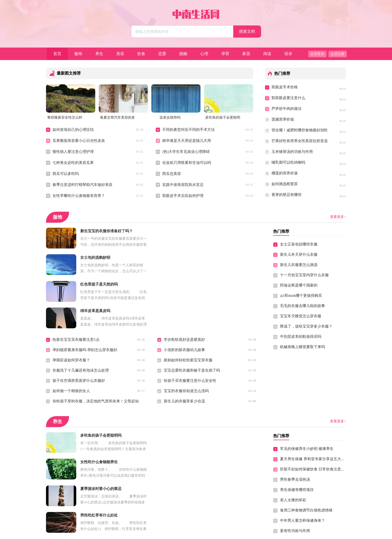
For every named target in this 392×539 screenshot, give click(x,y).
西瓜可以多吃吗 (66, 174)
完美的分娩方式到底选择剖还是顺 (192, 438)
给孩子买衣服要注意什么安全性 (190, 328)
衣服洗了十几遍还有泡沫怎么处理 (81, 317)
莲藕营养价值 (283, 119)
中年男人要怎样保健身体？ (302, 467)
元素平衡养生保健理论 (71, 489)
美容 (120, 54)
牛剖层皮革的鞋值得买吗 (301, 337)
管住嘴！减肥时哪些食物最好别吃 (299, 130)
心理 (204, 54)
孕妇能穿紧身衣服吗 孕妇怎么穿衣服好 (85, 297)
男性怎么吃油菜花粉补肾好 (186, 479)
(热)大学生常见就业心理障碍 (186, 152)
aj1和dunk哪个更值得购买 (301, 296)
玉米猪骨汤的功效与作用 (292, 152)
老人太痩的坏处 (293, 447)
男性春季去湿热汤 (295, 426)
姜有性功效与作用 (295, 478)
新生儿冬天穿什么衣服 (299, 254)
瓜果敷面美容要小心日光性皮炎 (79, 141)
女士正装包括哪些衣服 (299, 244)
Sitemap (231, 533)
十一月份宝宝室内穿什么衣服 (304, 275)
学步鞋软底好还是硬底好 (184, 287)
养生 (99, 54)
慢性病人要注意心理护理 (73, 152)
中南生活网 (186, 533)
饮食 (141, 54)
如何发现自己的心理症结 (73, 130)
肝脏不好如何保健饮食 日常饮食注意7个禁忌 (317, 416)
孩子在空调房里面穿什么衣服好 (79, 328)
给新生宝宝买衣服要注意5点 (76, 287)
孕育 (225, 54)
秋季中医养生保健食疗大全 (186, 469)
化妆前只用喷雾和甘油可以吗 (187, 163)
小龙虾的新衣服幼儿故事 (184, 297)
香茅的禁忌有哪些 (286, 195)
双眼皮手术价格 (285, 87)
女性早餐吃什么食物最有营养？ (79, 196)
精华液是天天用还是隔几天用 (187, 141)
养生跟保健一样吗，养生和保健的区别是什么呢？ (205, 458)
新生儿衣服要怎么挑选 (299, 265)
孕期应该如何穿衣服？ (71, 307)
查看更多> (338, 217)
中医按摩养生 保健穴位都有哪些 (79, 479)
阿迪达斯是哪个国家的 (299, 285)
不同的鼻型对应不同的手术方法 (188, 130)
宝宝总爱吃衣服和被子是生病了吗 (192, 317)
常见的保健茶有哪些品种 (73, 458)
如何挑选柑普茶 (285, 184)
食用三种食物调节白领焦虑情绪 (306, 457)
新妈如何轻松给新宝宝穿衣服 (188, 307)
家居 (246, 54)
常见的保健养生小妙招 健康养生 (307, 396)
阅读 (267, 54)
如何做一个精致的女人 (71, 338)
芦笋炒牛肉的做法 (286, 109)
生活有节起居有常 (179, 489)
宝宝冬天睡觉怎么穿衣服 (301, 316)
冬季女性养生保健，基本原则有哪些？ (84, 499)
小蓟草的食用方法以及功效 (75, 469)
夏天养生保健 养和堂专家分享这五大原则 (314, 406)
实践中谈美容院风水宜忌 (183, 185)
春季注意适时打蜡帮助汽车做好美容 (82, 185)
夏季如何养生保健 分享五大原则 (79, 438)
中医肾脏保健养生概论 (299, 488)
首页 (57, 54)
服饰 (78, 54)
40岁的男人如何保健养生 (301, 498)
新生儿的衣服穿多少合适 (184, 348)
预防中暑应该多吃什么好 (184, 448)
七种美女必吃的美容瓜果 (73, 163)
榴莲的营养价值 (285, 173)
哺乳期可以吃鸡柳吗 (288, 162)
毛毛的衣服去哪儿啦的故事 (302, 306)
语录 (288, 54)
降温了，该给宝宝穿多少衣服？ (306, 326)
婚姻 (183, 54)
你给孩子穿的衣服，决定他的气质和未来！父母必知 (96, 348)
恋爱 (162, 54)
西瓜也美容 (172, 174)
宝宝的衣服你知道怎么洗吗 (186, 338)
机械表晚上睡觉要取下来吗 (302, 347)
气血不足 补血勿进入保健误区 (189, 499)
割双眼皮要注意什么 (288, 98)
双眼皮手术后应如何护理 (183, 196)
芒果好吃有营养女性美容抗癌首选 (299, 141)
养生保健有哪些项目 (297, 437)
